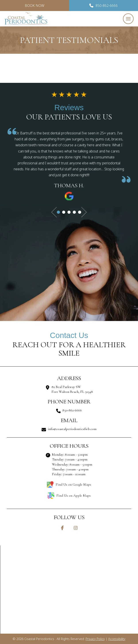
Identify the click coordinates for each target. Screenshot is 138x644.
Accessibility (117, 639)
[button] (128, 19)
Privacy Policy (95, 639)
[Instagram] (76, 528)
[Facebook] (62, 528)
